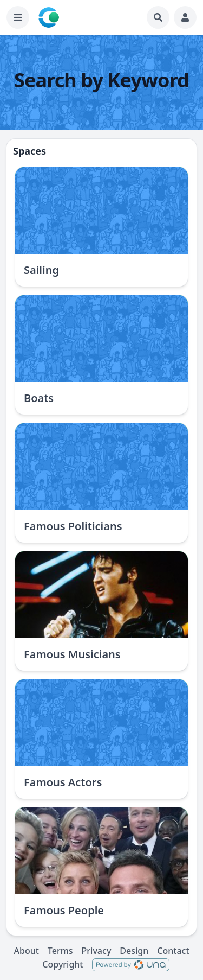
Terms (60, 951)
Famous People (64, 910)
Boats (39, 398)
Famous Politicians (73, 526)
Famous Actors (63, 782)
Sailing (41, 270)
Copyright (63, 964)
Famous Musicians (72, 654)
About (26, 951)
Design (134, 951)
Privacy (97, 951)
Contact (173, 951)
